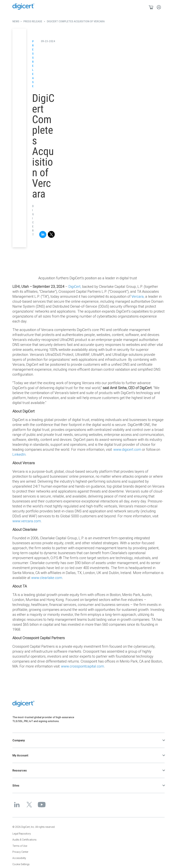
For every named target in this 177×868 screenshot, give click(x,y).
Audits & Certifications (24, 840)
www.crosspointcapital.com (82, 666)
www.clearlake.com (47, 578)
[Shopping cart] (151, 7)
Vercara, (138, 296)
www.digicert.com (127, 449)
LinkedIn (19, 454)
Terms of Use (20, 846)
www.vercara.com (27, 521)
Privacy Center (20, 852)
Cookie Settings (21, 864)
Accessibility (19, 858)
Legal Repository (22, 834)
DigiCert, (75, 286)
